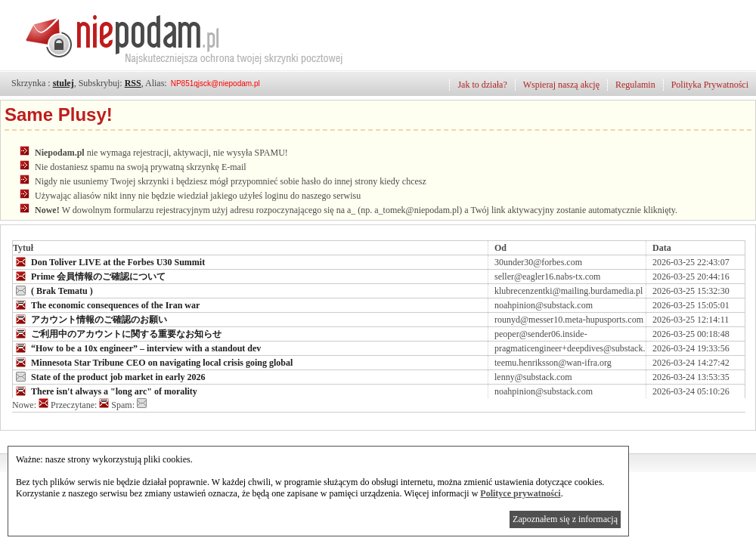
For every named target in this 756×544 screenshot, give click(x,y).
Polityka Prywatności (710, 85)
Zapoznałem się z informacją (565, 519)
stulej (64, 83)
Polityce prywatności (520, 493)
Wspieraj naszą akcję (561, 85)
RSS (133, 83)
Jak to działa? (482, 85)
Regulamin (635, 85)
